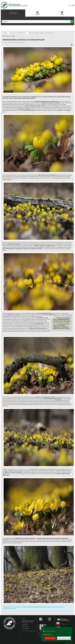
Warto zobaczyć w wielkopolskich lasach (34, 607)
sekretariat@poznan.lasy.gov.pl (29, 631)
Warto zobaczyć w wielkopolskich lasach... (18, 33)
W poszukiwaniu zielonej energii (61, 323)
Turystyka (5, 33)
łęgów (48, 178)
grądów (44, 178)
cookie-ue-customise (64, 638)
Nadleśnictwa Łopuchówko (22, 469)
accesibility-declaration (70, 643)
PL (70, 5)
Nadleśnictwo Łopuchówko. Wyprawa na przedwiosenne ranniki (42, 33)
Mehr (51, 634)
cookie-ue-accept (50, 638)
